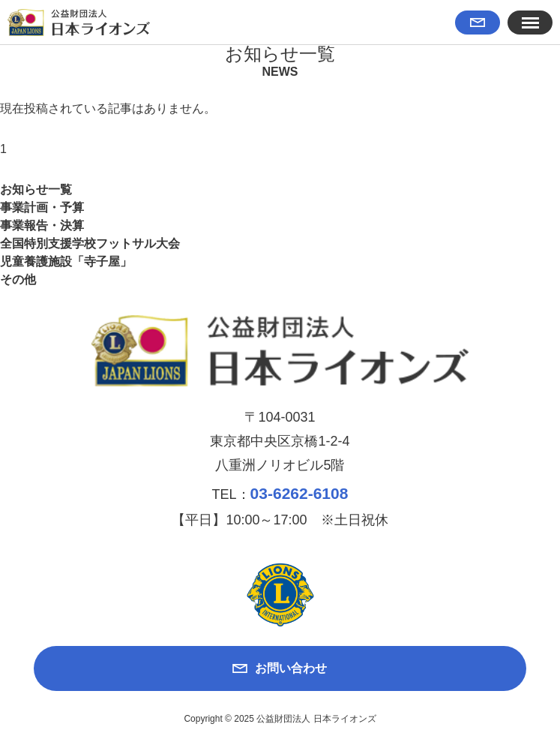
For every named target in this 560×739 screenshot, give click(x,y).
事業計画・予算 (42, 207)
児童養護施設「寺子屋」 (66, 261)
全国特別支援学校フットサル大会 (90, 243)
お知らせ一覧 (36, 189)
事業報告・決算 (42, 225)
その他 (18, 279)
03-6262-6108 (299, 493)
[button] (530, 23)
